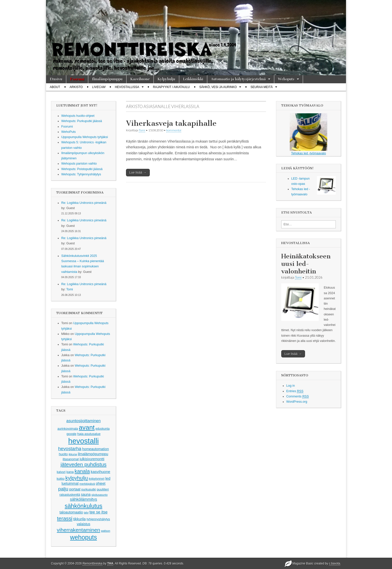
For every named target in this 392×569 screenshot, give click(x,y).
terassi (65, 518)
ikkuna (73, 454)
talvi (86, 512)
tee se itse (98, 512)
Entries (295, 391)
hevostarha (70, 449)
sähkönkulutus (84, 506)
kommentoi (174, 130)
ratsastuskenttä (70, 495)
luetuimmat (70, 483)
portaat (75, 489)
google (71, 434)
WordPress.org (297, 402)
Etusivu (56, 79)
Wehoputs (286, 79)
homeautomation (96, 449)
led (108, 478)
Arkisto (76, 87)
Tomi (70, 289)
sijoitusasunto (100, 495)
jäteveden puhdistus (83, 464)
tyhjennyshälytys (98, 519)
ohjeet (101, 483)
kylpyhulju (77, 478)
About (55, 87)
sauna (86, 494)
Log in (290, 386)
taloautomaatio (71, 512)
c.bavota (335, 563)
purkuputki (88, 489)
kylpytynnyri (97, 479)
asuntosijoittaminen (83, 421)
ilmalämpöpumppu (93, 454)
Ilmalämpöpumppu (107, 79)
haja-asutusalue (89, 434)
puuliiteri (103, 489)
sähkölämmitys (84, 499)
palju (63, 489)
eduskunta (102, 429)
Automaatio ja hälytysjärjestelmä (238, 79)
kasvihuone (100, 472)
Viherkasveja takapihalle (171, 123)
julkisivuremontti (92, 459)
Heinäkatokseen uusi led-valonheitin (306, 264)
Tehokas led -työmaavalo (308, 134)
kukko (61, 479)
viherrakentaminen (78, 530)
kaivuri (61, 472)
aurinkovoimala (68, 429)
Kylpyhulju (166, 79)
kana (70, 472)
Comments (297, 397)
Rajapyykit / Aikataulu (171, 87)
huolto (63, 454)
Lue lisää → (138, 172)
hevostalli (83, 441)
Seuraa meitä (262, 87)
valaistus (83, 524)
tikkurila (79, 519)
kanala (82, 471)
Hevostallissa (127, 87)
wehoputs (83, 537)
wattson (106, 531)
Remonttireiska (92, 563)
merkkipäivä (87, 484)
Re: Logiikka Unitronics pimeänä (84, 203)
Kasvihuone (140, 79)
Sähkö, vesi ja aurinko (218, 87)
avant (87, 427)
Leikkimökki (193, 79)
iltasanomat (71, 459)
